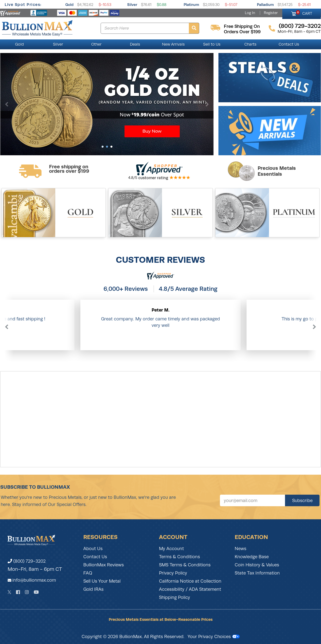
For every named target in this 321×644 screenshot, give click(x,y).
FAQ (88, 573)
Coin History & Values (257, 565)
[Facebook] (18, 592)
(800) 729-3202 (27, 561)
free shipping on (242, 26)
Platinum (191, 5)
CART (304, 13)
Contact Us (289, 44)
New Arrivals (173, 44)
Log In (250, 13)
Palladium (265, 5)
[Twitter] (9, 592)
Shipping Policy (175, 597)
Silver (132, 5)
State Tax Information (257, 573)
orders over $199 (242, 32)
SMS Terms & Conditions (185, 565)
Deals (135, 44)
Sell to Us (212, 44)
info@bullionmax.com (34, 580)
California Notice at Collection (190, 581)
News (241, 549)
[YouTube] (36, 592)
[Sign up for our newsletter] (252, 500)
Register (271, 13)
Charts (250, 44)
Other (96, 44)
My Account (171, 549)
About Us (93, 549)
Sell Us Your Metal (102, 581)
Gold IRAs (93, 589)
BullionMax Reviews (104, 565)
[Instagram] (27, 592)
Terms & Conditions (179, 557)
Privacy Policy (173, 573)
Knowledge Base (252, 557)
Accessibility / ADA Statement (190, 589)
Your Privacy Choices (214, 637)
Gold (69, 5)
